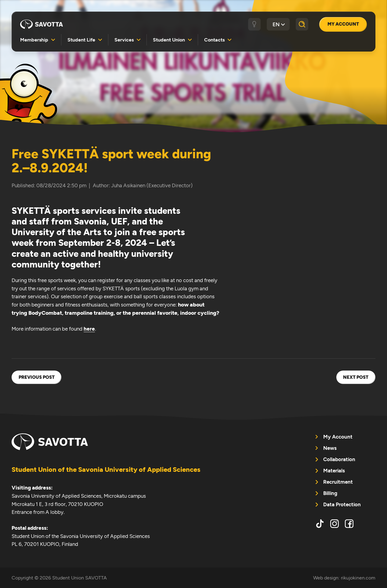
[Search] (302, 24)
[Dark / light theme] (254, 24)
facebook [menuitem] (349, 524)
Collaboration (339, 459)
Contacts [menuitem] (214, 40)
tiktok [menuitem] (320, 524)
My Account (343, 24)
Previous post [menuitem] (37, 377)
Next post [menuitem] (356, 377)
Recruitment (338, 482)
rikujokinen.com (358, 578)
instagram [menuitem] (335, 524)
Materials (334, 471)
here (89, 329)
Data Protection (342, 504)
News (330, 448)
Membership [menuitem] (34, 40)
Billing (330, 493)
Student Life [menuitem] (81, 40)
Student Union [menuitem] (169, 40)
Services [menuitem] (124, 40)
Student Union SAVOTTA (42, 24)
